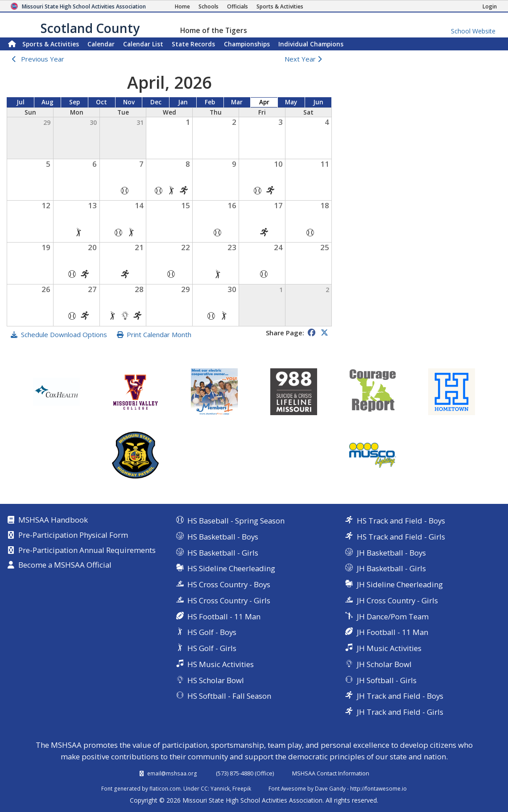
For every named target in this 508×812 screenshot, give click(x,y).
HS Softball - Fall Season (229, 696)
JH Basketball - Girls (391, 568)
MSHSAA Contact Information (331, 773)
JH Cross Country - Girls (397, 600)
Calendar (101, 44)
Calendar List (143, 44)
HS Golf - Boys (212, 632)
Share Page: (285, 333)
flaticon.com (165, 788)
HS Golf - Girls (212, 648)
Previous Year (43, 59)
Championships (247, 44)
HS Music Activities (221, 664)
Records (193, 44)
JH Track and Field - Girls (400, 712)
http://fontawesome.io (378, 788)
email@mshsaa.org (172, 773)
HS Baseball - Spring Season (236, 521)
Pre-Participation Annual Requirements (87, 551)
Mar (237, 102)
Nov (129, 102)
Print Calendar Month (159, 334)
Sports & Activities (51, 44)
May (291, 102)
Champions (311, 44)
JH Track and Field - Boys (400, 696)
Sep (74, 102)
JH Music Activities (389, 648)
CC (204, 788)
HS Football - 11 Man (224, 616)
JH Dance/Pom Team (393, 616)
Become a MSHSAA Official (65, 565)
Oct (101, 102)
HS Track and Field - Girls (401, 537)
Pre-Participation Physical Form (73, 536)
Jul (21, 102)
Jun (318, 102)
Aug (47, 102)
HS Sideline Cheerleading (231, 568)
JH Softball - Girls (387, 680)
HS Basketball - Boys (223, 537)
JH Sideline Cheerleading (400, 584)
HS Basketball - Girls (223, 553)
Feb (210, 102)
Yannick (220, 788)
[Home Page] (182, 6)
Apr (264, 102)
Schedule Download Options (64, 334)
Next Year (305, 59)
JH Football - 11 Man (392, 632)
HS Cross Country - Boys (229, 584)
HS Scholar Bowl (216, 680)
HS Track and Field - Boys (401, 521)
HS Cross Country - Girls (229, 600)
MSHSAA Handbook (53, 520)
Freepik (242, 788)
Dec (156, 102)
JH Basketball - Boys (391, 553)
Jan (183, 102)
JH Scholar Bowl (384, 664)
